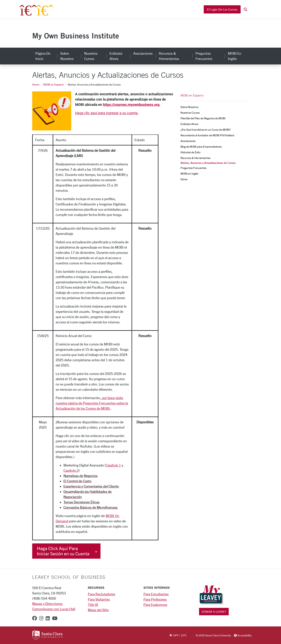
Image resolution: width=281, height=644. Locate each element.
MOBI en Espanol (53, 84)
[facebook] (35, 618)
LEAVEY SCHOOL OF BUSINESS (69, 577)
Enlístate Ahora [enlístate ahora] (116, 56)
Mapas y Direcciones (47, 604)
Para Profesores (155, 599)
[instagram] (41, 618)
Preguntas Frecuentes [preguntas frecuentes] (204, 56)
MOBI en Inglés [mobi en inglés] (235, 56)
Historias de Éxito (190, 152)
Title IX (93, 605)
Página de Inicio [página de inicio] (43, 56)
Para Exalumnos (155, 605)
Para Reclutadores (101, 594)
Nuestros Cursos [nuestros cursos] (91, 56)
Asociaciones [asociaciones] (143, 53)
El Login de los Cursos (222, 9)
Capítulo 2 (71, 470)
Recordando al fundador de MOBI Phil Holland (207, 135)
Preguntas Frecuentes (193, 168)
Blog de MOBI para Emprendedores (201, 147)
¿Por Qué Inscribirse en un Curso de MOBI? (206, 130)
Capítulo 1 (113, 465)
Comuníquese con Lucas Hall (54, 609)
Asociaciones (188, 141)
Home (36, 84)
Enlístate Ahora (189, 124)
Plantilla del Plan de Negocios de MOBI (203, 118)
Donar (184, 179)
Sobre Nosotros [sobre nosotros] (67, 56)
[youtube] (55, 618)
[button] (245, 9)
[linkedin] (48, 618)
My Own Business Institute (76, 36)
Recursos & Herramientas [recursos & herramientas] (169, 56)
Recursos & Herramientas (195, 158)
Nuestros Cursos (190, 113)
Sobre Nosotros (189, 107)
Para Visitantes (99, 599)
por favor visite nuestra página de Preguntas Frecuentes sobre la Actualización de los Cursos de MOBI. (92, 403)
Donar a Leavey (214, 611)
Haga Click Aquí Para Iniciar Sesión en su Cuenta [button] (63, 551)
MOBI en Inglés (189, 173)
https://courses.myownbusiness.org (131, 105)
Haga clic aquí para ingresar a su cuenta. (107, 113)
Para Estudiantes (156, 594)
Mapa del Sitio (98, 610)
